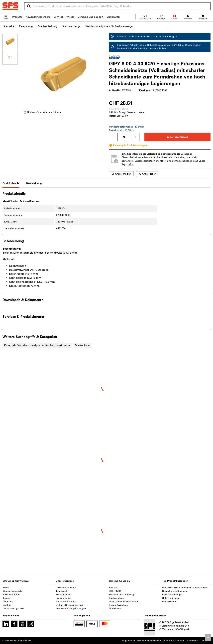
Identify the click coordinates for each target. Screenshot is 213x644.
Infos (131, 164)
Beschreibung (34, 183)
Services (58, 17)
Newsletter (115, 608)
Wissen (70, 17)
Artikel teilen (147, 174)
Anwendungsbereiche (38, 17)
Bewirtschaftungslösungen (71, 608)
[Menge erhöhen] (135, 137)
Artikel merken (121, 174)
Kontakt (113, 588)
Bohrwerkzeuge (171, 598)
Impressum (129, 641)
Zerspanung (26, 26)
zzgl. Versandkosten (133, 112)
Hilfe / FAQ (115, 591)
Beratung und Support (91, 17)
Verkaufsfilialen (11, 595)
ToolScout (61, 591)
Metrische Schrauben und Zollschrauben (185, 588)
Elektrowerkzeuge (172, 595)
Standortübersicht (13, 591)
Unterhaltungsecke (13, 608)
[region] (12, 75)
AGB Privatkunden (174, 641)
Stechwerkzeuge (71, 26)
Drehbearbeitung (48, 26)
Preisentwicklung (119, 605)
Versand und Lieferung (122, 595)
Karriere (7, 598)
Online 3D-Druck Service (69, 605)
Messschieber (170, 602)
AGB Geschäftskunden (149, 641)
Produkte (17, 17)
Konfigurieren (63, 595)
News (6, 588)
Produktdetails (11, 183)
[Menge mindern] (113, 137)
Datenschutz (192, 641)
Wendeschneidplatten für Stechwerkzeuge (109, 26)
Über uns (8, 602)
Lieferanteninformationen (123, 602)
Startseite (9, 26)
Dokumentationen (66, 588)
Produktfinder (63, 598)
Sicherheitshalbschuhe (175, 591)
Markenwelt (113, 17)
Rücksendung (117, 598)
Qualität (7, 605)
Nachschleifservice (66, 602)
